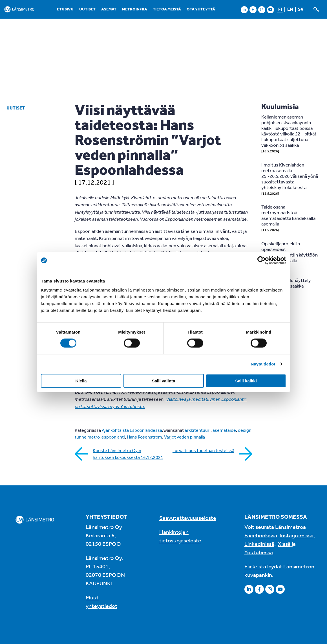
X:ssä (284, 544)
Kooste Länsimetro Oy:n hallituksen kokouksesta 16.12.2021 (128, 454)
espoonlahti (113, 437)
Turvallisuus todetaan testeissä (203, 450)
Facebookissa (261, 535)
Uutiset (87, 9)
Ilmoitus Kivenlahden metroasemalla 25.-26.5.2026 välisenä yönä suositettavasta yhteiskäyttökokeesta (290, 176)
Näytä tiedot (263, 364)
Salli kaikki (246, 381)
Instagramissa (297, 535)
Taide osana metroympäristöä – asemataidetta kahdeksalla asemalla (288, 215)
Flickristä (255, 566)
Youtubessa (259, 552)
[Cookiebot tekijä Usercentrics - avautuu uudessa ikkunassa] (261, 260)
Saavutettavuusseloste (188, 518)
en (290, 9)
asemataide (224, 430)
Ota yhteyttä (201, 9)
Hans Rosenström (144, 437)
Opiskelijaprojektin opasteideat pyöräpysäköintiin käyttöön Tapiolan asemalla (290, 252)
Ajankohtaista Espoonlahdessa (132, 430)
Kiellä (81, 381)
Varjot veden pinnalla (185, 437)
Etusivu (65, 9)
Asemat (109, 9)
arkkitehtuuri (198, 430)
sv (301, 9)
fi (280, 9)
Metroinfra (135, 9)
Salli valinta (164, 381)
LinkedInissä (259, 544)
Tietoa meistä (167, 9)
